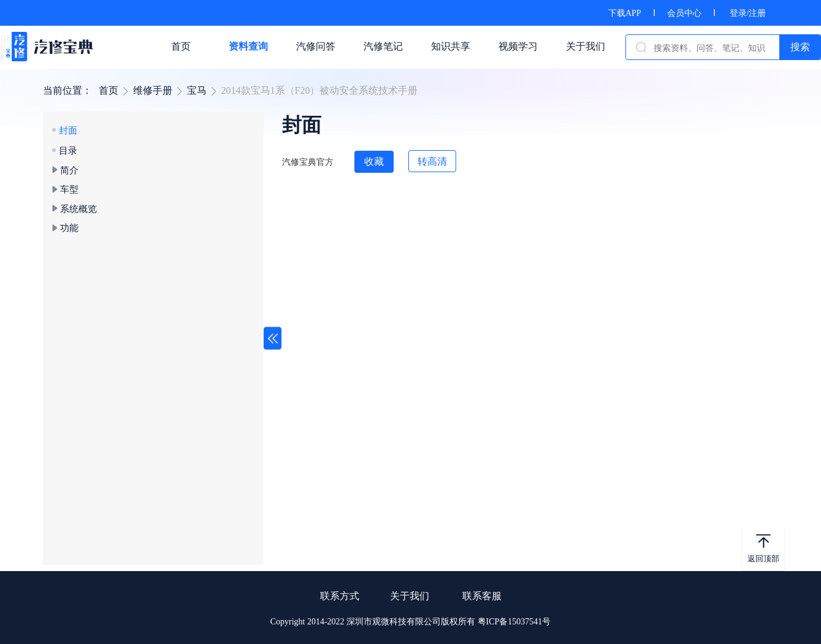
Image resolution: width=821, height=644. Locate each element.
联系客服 (482, 596)
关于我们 (410, 596)
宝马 (197, 90)
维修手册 (153, 90)
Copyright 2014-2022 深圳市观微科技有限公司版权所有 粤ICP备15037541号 (411, 622)
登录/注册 (748, 13)
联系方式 (340, 596)
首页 (109, 90)
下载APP (625, 13)
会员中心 (684, 13)
